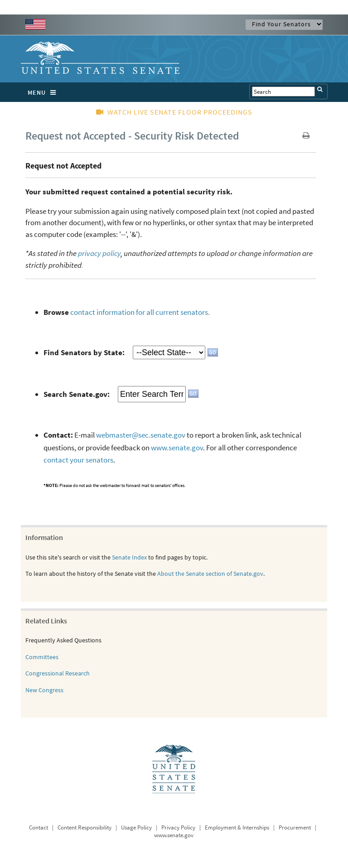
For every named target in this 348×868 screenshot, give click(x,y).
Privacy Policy (178, 827)
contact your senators (78, 460)
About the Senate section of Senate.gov (210, 574)
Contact (39, 827)
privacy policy (99, 253)
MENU (44, 92)
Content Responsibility (85, 827)
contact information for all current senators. (140, 312)
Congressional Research (58, 673)
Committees (42, 657)
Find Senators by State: (84, 352)
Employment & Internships (237, 827)
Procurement (295, 827)
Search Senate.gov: (77, 394)
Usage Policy (136, 827)
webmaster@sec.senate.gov (141, 435)
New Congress (44, 690)
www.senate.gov (177, 448)
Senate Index (129, 557)
